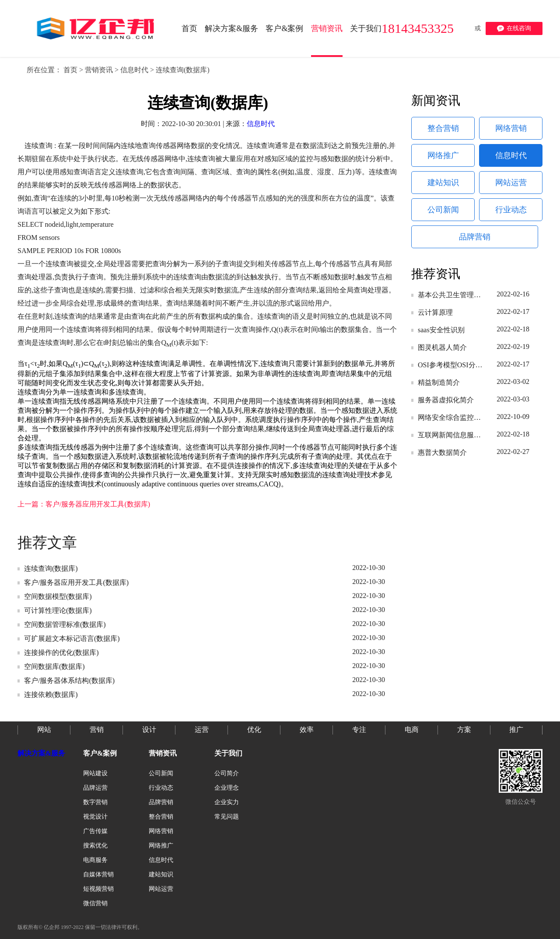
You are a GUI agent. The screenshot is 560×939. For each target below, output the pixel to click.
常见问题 (227, 817)
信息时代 (134, 70)
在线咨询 (514, 28)
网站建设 (95, 773)
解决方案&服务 (41, 753)
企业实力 (227, 802)
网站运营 (511, 183)
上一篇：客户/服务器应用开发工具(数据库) (84, 504)
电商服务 (95, 860)
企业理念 (227, 788)
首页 (70, 70)
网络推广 (443, 155)
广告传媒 (95, 831)
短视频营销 (98, 889)
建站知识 (443, 183)
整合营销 (443, 128)
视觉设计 (95, 817)
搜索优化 (95, 846)
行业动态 (511, 210)
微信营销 (95, 903)
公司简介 (227, 773)
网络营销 (511, 128)
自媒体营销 (98, 874)
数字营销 (95, 802)
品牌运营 (95, 788)
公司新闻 (443, 210)
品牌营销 (475, 237)
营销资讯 (99, 70)
